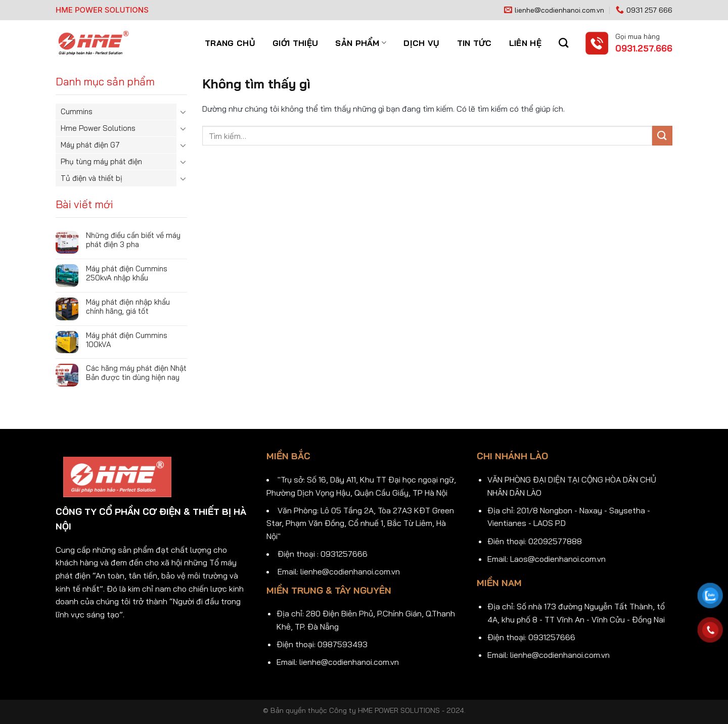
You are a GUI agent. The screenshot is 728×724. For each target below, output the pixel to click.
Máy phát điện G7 (90, 145)
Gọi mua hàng (638, 36)
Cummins (77, 111)
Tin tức (474, 43)
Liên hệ (525, 43)
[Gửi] (662, 136)
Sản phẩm (361, 43)
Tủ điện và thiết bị (92, 178)
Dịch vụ (421, 43)
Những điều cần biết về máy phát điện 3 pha (133, 240)
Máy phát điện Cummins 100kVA (127, 340)
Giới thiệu (295, 43)
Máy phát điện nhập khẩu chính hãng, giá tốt (128, 307)
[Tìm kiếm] (563, 43)
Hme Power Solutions (98, 128)
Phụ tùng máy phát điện (101, 161)
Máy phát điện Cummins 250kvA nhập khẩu (127, 273)
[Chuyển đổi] (183, 112)
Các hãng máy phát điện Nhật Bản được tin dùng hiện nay (136, 373)
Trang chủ (230, 43)
